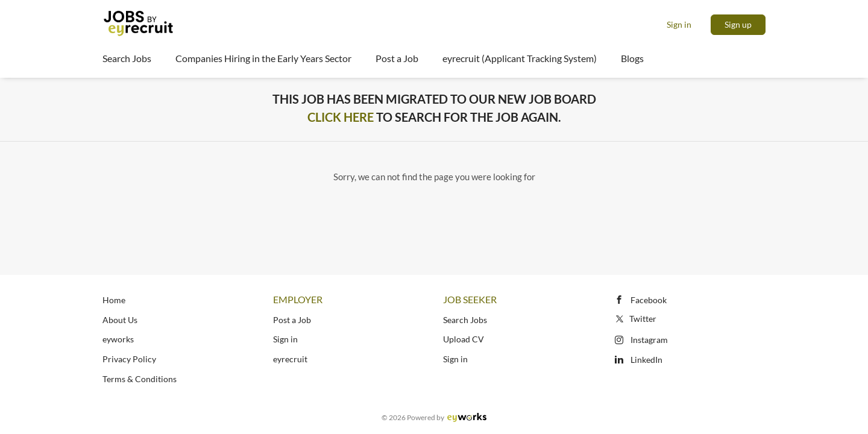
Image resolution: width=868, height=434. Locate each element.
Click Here (341, 117)
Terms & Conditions (140, 379)
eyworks (118, 339)
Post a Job (292, 320)
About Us (120, 320)
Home (114, 300)
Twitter (635, 319)
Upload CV (464, 339)
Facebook (649, 300)
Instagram (649, 340)
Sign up (738, 24)
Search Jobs (465, 320)
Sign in (679, 24)
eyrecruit (290, 359)
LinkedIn (646, 360)
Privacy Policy (129, 359)
